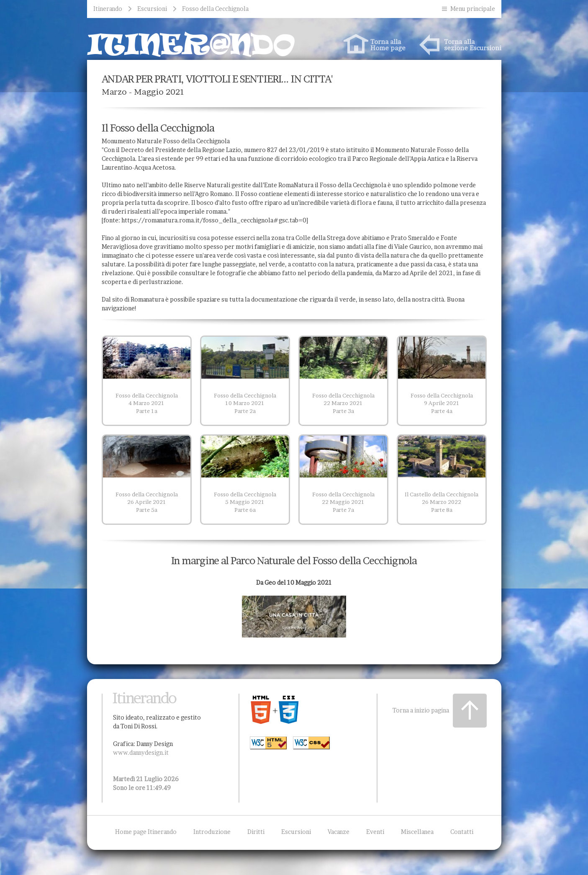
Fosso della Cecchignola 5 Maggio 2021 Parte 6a (245, 502)
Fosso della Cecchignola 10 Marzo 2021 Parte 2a (245, 403)
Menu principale (473, 9)
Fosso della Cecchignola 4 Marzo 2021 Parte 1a (147, 403)
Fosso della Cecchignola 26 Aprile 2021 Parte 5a (147, 502)
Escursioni (152, 9)
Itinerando (108, 9)
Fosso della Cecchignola (215, 9)
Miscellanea (417, 832)
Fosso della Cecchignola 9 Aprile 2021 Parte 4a (442, 403)
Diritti (256, 832)
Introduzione (212, 832)
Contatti (462, 832)
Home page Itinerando (146, 832)
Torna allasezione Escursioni (473, 45)
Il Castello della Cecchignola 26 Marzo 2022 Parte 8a (442, 502)
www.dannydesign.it (141, 752)
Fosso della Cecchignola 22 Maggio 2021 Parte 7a (343, 502)
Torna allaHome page (388, 45)
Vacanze (339, 832)
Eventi (375, 832)
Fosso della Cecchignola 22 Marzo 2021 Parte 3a (343, 403)
